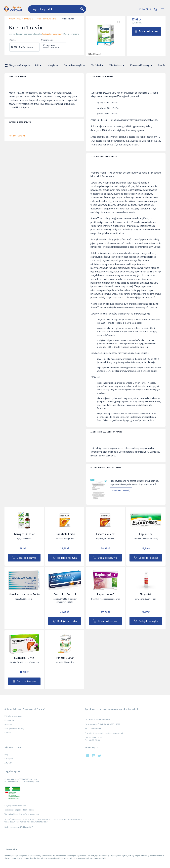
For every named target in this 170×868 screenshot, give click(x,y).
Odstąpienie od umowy (14, 728)
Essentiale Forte (65, 534)
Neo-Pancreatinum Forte (24, 594)
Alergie (53, 65)
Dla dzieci (98, 65)
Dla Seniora (117, 65)
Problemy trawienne (47, 19)
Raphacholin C (105, 594)
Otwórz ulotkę (121, 490)
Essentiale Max (105, 534)
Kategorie (9, 759)
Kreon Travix (68, 19)
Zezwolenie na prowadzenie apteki (19, 810)
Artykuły (8, 763)
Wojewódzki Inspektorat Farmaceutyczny (22, 814)
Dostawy (8, 724)
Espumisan (146, 534)
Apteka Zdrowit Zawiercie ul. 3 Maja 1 (20, 19)
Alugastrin (146, 594)
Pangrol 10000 (65, 658)
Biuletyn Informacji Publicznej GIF (19, 827)
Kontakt (8, 733)
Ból (39, 65)
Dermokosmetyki (75, 65)
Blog (6, 754)
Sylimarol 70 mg (24, 658)
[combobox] (67, 9)
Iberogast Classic (24, 534)
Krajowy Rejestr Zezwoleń (15, 806)
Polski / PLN (145, 9)
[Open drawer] (162, 9)
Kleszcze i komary (142, 65)
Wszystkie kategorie (18, 65)
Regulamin (9, 720)
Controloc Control (65, 594)
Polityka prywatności (13, 716)
